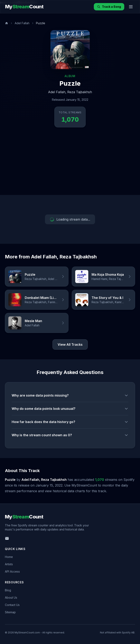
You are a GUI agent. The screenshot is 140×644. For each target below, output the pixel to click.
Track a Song (109, 7)
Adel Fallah (22, 23)
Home (9, 557)
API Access (12, 571)
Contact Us (12, 605)
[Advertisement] (70, 164)
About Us (11, 598)
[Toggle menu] (131, 7)
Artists (9, 564)
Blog (8, 590)
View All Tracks (70, 344)
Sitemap (10, 612)
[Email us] (7, 538)
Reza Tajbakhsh (80, 92)
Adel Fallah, (57, 92)
